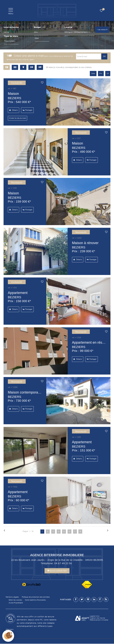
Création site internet (98, 618)
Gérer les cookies (16, 600)
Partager (27, 110)
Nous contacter (57, 571)
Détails (14, 110)
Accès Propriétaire (16, 603)
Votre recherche (11, 27)
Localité (68, 27)
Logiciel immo (95, 616)
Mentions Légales (13, 597)
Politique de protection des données (39, 597)
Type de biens (11, 36)
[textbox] (76, 32)
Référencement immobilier (99, 620)
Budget (37, 27)
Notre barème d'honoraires (38, 600)
